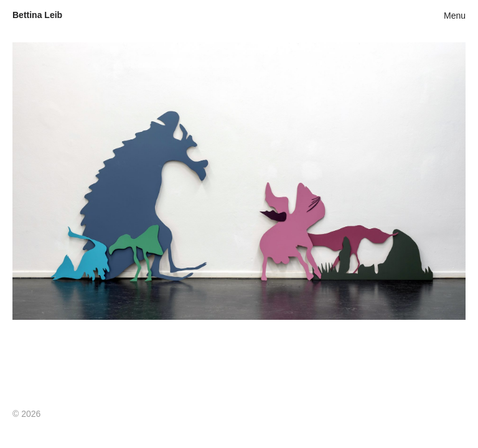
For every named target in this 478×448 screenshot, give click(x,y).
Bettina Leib (37, 15)
